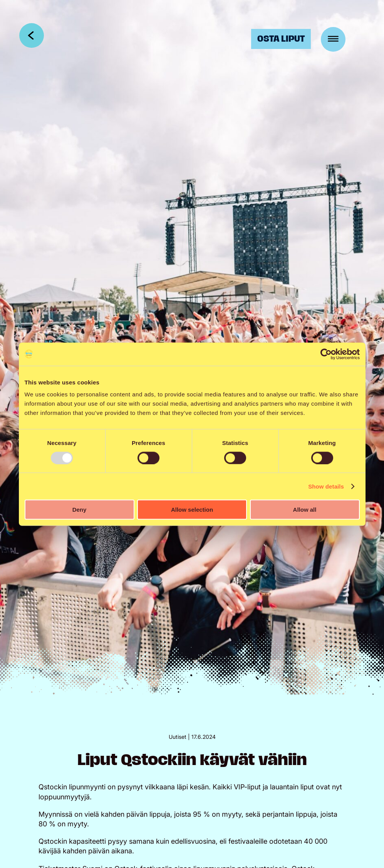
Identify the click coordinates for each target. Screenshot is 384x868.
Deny (80, 510)
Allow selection (192, 510)
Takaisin (32, 35)
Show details (326, 486)
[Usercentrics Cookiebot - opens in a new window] (326, 354)
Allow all (305, 510)
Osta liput (281, 39)
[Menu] (333, 39)
